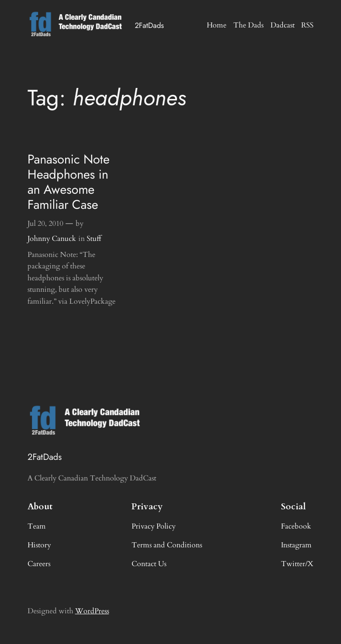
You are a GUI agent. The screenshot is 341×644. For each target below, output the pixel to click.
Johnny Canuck (52, 239)
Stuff (94, 239)
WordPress (92, 611)
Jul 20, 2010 (45, 224)
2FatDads (149, 25)
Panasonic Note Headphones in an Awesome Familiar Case (69, 182)
